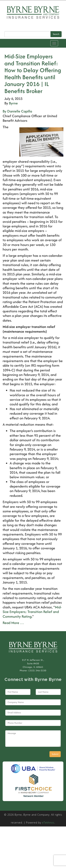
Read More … (13, 623)
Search (56, 34)
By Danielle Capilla (17, 111)
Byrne (13, 103)
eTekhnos (48, 823)
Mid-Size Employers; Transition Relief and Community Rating (32, 612)
